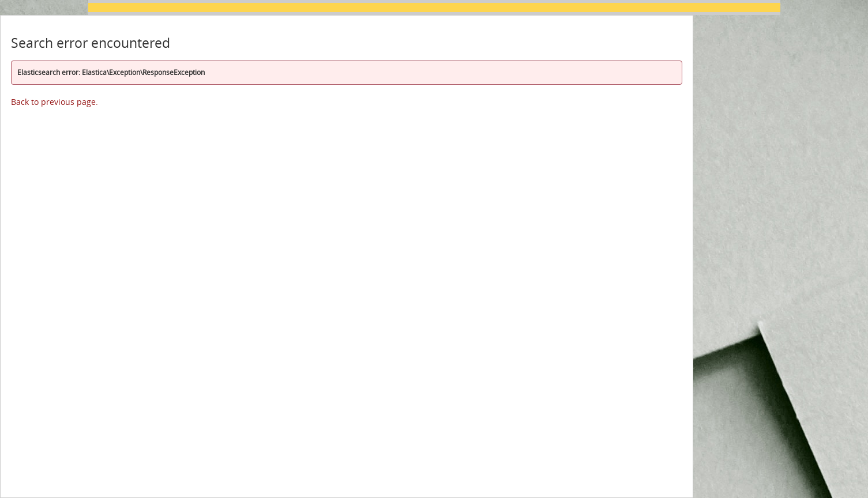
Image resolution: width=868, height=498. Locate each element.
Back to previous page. (55, 102)
